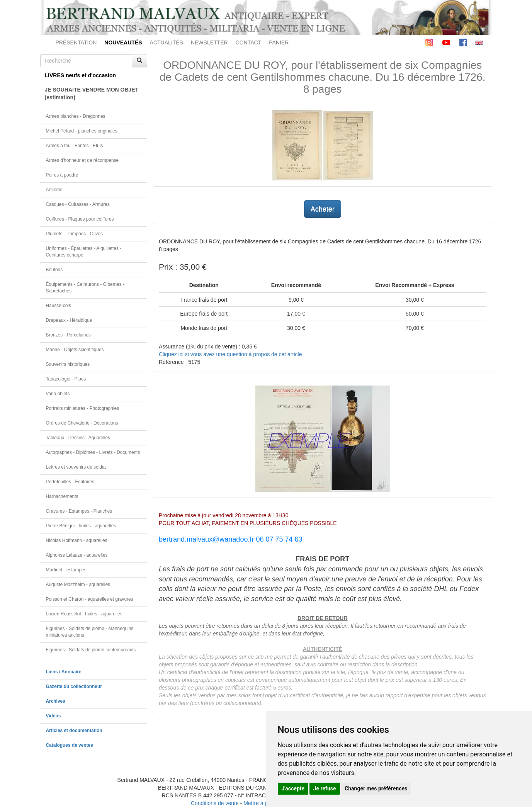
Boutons (54, 270)
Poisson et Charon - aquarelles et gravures (90, 599)
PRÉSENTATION (76, 42)
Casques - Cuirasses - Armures (78, 204)
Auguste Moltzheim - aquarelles (78, 584)
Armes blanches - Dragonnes (76, 116)
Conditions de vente (215, 803)
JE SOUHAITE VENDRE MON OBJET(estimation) (92, 93)
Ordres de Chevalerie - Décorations (82, 423)
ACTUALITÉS (167, 42)
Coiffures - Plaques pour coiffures (80, 219)
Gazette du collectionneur (74, 686)
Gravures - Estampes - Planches (79, 511)
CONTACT (249, 42)
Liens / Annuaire (64, 672)
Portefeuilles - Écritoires (70, 482)
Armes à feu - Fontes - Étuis (75, 146)
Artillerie (54, 190)
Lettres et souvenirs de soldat (76, 467)
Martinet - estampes (66, 570)
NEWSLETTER (209, 42)
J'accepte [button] (293, 788)
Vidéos (54, 716)
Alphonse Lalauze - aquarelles (77, 555)
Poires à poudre (62, 175)
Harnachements (62, 496)
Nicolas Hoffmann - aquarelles (77, 540)
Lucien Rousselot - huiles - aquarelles (84, 614)
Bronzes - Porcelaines (68, 335)
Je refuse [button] (325, 788)
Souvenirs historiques (68, 364)
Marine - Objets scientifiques (75, 350)
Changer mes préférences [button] (376, 788)
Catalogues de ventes (70, 745)
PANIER (279, 42)
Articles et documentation (74, 731)
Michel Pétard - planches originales (82, 131)
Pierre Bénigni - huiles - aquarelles (81, 526)
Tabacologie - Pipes (66, 379)
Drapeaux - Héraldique (69, 320)
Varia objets (58, 394)
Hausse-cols (59, 306)
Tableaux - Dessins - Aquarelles (78, 438)
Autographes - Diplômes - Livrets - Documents (93, 452)
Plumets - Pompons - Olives (74, 234)
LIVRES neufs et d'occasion (81, 75)
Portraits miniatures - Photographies (83, 408)
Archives (56, 701)
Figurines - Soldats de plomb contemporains (91, 650)
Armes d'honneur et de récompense (82, 160)
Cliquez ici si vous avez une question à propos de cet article (230, 354)
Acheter (323, 209)
